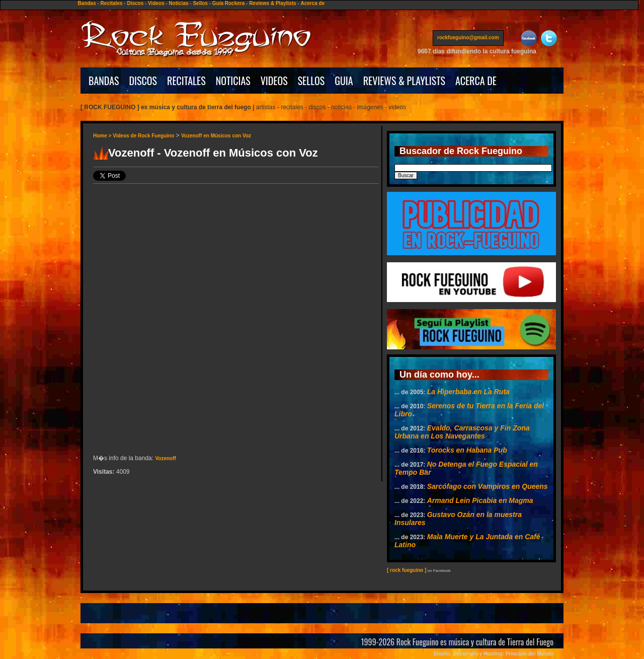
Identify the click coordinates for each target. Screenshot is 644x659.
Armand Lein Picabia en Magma (480, 500)
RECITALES (186, 81)
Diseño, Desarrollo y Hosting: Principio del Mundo (494, 654)
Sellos (200, 3)
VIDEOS (274, 81)
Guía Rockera (228, 3)
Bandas (87, 3)
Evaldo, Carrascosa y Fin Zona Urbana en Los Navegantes (462, 432)
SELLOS (311, 81)
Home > (103, 136)
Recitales (112, 3)
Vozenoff (165, 458)
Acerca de (312, 3)
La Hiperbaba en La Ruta (468, 392)
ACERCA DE (476, 81)
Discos (135, 3)
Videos (156, 3)
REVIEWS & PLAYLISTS (404, 81)
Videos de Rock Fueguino (143, 136)
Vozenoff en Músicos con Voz (216, 136)
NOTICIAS (233, 81)
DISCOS (143, 81)
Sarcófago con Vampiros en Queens (488, 486)
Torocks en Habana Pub (467, 450)
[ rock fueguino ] (407, 570)
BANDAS (104, 81)
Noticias (179, 3)
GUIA (344, 81)
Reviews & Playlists (272, 3)
